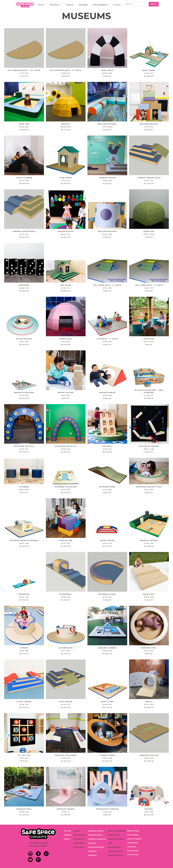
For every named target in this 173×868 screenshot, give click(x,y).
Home (41, 5)
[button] (55, 5)
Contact (117, 5)
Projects (70, 5)
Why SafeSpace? (100, 5)
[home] (25, 5)
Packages (83, 5)
